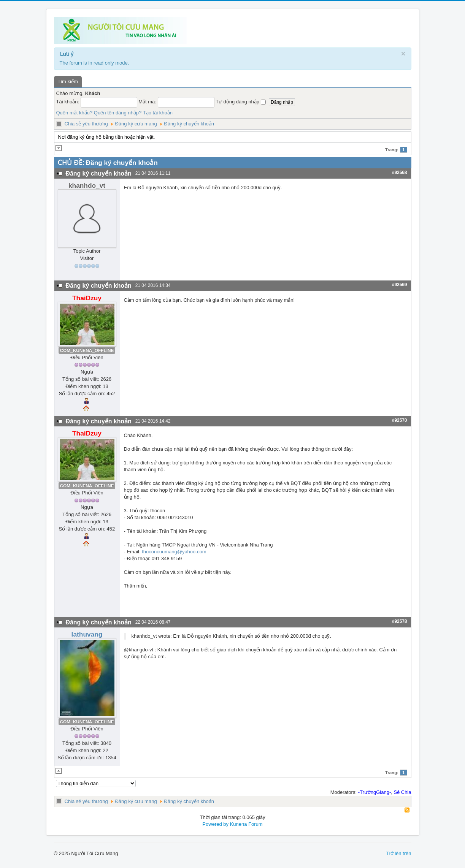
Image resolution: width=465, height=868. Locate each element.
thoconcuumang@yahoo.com (174, 552)
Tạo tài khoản (158, 113)
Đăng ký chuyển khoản (189, 124)
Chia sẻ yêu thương (86, 124)
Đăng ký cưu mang (136, 124)
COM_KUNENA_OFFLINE (87, 350)
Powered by (215, 824)
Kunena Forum (246, 824)
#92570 (400, 420)
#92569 (400, 285)
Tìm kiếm (68, 82)
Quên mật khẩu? (75, 113)
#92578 (400, 621)
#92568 (400, 173)
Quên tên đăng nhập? (118, 113)
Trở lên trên (399, 853)
